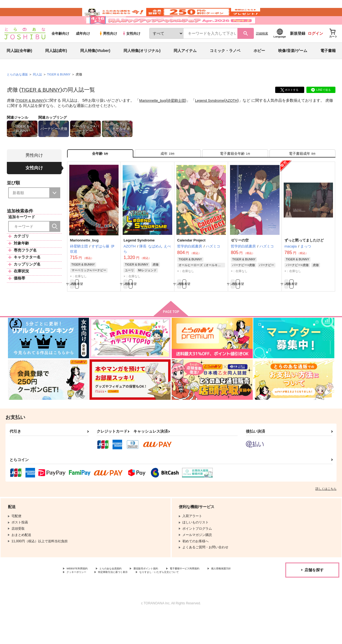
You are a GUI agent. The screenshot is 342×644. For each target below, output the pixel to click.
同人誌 (40, 91)
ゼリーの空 (240, 261)
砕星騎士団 (181, 116)
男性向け (108, 50)
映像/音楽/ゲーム (293, 67)
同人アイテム (185, 67)
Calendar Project (191, 261)
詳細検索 (262, 49)
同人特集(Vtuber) (95, 67)
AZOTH (240, 116)
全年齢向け (60, 50)
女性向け (131, 50)
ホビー (259, 67)
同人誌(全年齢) (19, 67)
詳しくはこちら (326, 513)
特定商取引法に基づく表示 (162, 598)
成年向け (83, 50)
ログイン (315, 49)
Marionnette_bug (156, 116)
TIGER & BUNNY (42, 106)
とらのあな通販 (18, 91)
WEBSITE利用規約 (81, 593)
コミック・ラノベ (225, 67)
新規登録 (298, 49)
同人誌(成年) (56, 67)
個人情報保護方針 (80, 598)
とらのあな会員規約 (121, 593)
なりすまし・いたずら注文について (93, 602)
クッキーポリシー (118, 598)
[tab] (168, 172)
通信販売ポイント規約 (164, 593)
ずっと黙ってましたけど (304, 261)
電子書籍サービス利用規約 (212, 593)
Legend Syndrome (216, 116)
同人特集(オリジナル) (142, 67)
